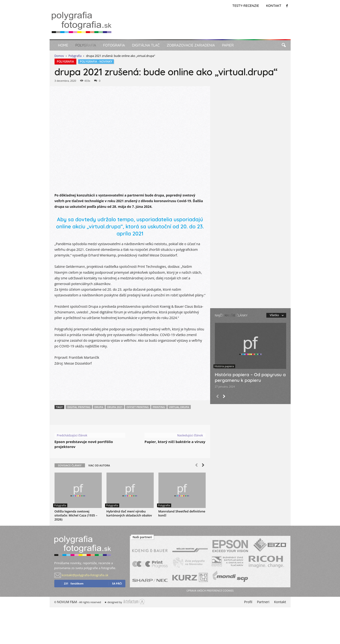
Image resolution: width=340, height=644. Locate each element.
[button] (284, 45)
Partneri (263, 602)
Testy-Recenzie (246, 6)
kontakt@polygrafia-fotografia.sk (85, 575)
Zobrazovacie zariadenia (191, 45)
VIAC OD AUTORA (99, 465)
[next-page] (203, 466)
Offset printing (138, 407)
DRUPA (99, 407)
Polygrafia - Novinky (96, 62)
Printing (159, 407)
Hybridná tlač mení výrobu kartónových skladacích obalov (129, 513)
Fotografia (114, 45)
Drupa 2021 (115, 407)
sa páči (117, 583)
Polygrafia (86, 45)
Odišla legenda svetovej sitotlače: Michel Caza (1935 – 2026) (76, 515)
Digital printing (79, 407)
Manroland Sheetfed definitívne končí (182, 513)
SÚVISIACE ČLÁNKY (70, 465)
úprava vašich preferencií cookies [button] (210, 591)
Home (63, 45)
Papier (228, 45)
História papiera (224, 366)
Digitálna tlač (146, 45)
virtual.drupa (179, 407)
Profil (248, 602)
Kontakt (274, 6)
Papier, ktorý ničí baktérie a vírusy (175, 442)
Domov (59, 56)
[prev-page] (197, 466)
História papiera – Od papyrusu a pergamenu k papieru (250, 377)
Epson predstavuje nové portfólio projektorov (84, 444)
